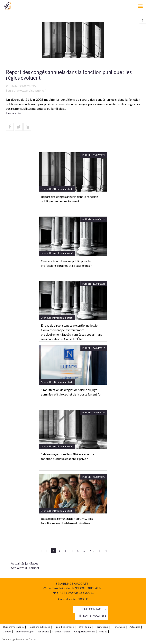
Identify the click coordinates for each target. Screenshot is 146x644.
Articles (103, 632)
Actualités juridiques (24, 563)
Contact (7, 632)
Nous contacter (93, 609)
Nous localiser (95, 616)
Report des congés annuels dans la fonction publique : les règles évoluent (69, 199)
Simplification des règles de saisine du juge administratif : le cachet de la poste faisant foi (71, 392)
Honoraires (119, 627)
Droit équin (85, 627)
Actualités (135, 627)
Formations (102, 627)
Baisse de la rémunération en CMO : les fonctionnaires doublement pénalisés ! (67, 521)
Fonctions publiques (39, 627)
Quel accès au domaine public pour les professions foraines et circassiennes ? (66, 263)
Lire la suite (13, 113)
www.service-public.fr (32, 90)
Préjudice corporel (65, 627)
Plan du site (43, 632)
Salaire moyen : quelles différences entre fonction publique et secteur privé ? (68, 456)
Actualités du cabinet (25, 568)
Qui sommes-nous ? (14, 627)
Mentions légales (61, 632)
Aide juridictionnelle (85, 632)
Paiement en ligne (24, 632)
